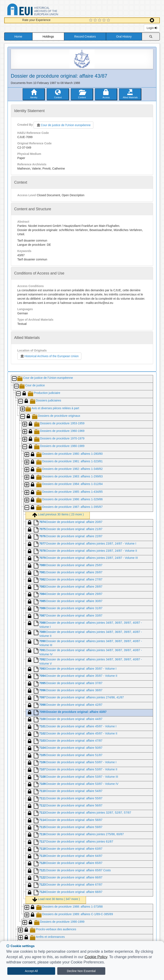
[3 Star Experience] (100, 20)
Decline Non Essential (81, 971)
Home (18, 37)
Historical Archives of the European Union (49, 356)
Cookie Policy (96, 957)
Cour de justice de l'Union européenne (63, 125)
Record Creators (85, 37)
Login (152, 28)
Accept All (31, 971)
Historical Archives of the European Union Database (44, 10)
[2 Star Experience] (96, 20)
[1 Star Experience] (91, 20)
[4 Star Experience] (105, 20)
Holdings (48, 37)
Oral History (124, 37)
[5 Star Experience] (109, 20)
